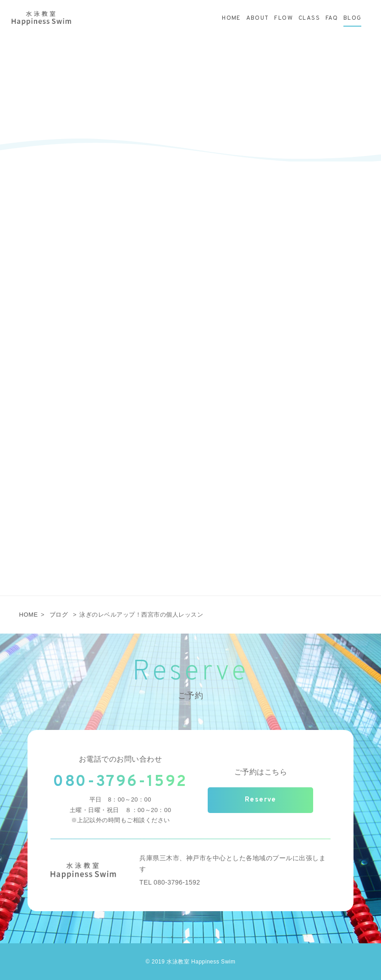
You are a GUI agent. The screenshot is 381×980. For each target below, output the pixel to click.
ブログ (59, 615)
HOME (29, 615)
